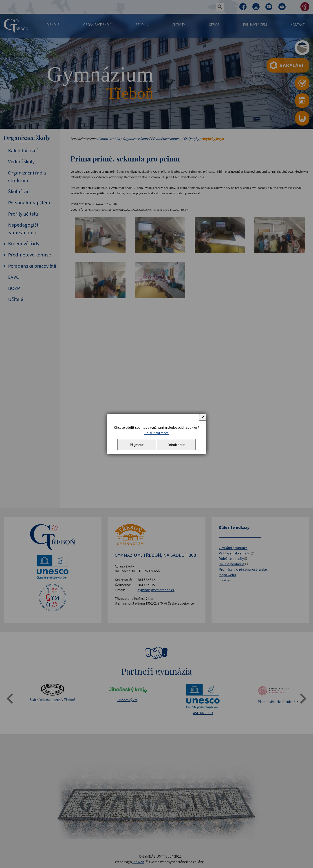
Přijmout (137, 445)
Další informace (156, 433)
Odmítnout (176, 445)
